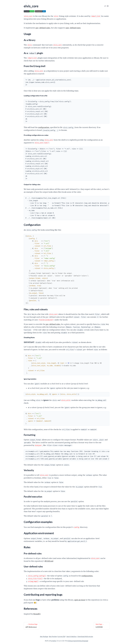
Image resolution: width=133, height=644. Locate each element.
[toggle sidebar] (28, 3)
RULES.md (64, 561)
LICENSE (5, 46)
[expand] (29, 21)
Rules (5, 37)
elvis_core (7, 8)
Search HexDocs (87, 637)
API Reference (7, 21)
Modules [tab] (13, 14)
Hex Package (60, 637)
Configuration (8, 30)
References (7, 42)
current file (77, 637)
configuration (59, 127)
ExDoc (70, 641)
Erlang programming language (93, 641)
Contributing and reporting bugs (15, 40)
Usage (6, 27)
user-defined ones (89, 28)
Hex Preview (68, 637)
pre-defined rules (58, 28)
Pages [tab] (4, 14)
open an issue (95, 600)
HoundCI (52, 614)
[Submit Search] (3, 3)
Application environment (12, 35)
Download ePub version (101, 637)
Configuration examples (12, 32)
